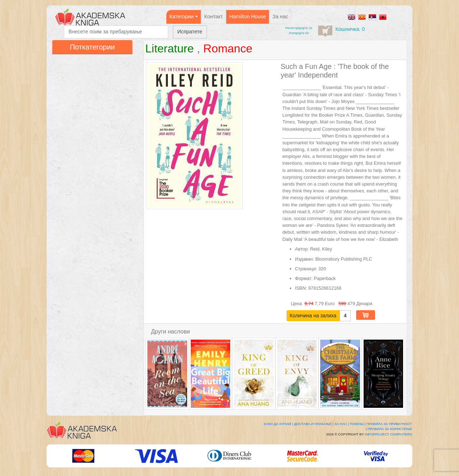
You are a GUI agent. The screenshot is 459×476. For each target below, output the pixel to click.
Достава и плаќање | (314, 424)
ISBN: (301, 288)
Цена (297, 304)
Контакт (214, 17)
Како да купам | (278, 424)
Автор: (302, 249)
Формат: (304, 278)
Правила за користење (390, 429)
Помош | (358, 424)
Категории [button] (181, 17)
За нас (280, 17)
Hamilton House (247, 17)
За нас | (342, 424)
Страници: (306, 269)
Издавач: (305, 259)
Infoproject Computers (389, 434)
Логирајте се (299, 33)
